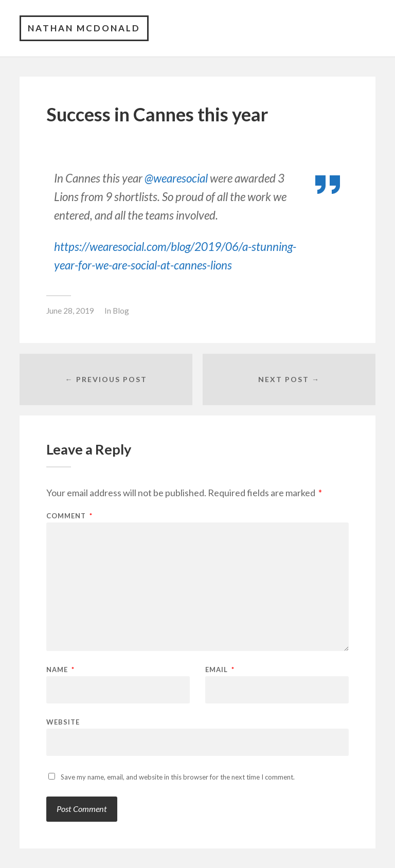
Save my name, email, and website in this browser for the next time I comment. (178, 777)
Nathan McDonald (84, 28)
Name (60, 670)
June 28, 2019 (70, 311)
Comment (69, 516)
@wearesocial (176, 178)
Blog (121, 311)
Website (63, 722)
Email (220, 670)
